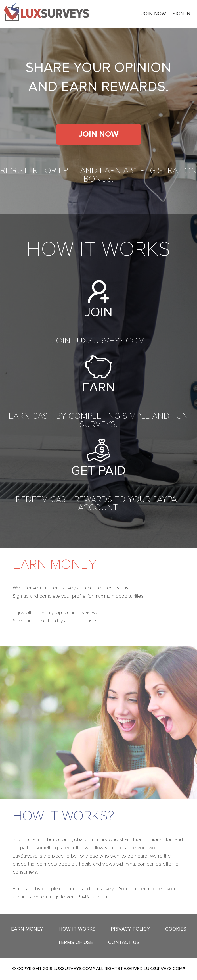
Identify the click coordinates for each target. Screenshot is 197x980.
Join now (154, 14)
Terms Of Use (75, 942)
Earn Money (27, 929)
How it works (77, 929)
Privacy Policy (130, 929)
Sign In (182, 14)
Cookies (176, 929)
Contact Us (124, 942)
